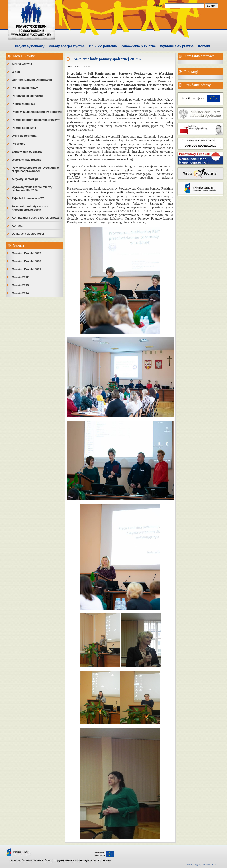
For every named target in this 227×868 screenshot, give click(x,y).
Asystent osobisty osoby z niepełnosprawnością (30, 208)
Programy (19, 144)
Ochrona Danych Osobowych (32, 80)
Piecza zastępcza (23, 104)
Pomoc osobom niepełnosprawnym (36, 120)
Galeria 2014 (20, 293)
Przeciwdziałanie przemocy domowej (37, 112)
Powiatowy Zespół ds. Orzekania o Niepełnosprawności (35, 169)
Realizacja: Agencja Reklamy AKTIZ (201, 865)
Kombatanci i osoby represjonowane (37, 218)
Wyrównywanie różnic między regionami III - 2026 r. (32, 189)
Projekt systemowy (30, 46)
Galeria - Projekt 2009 (26, 253)
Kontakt (204, 46)
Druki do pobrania (103, 46)
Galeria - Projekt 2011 (26, 269)
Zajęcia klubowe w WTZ (28, 198)
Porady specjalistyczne (67, 46)
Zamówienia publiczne (139, 46)
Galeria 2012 (20, 277)
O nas (16, 72)
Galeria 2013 (20, 285)
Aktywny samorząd (25, 179)
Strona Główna (22, 64)
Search (160, 6)
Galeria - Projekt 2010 (26, 261)
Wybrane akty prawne (177, 46)
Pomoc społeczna (24, 128)
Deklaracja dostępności (28, 234)
